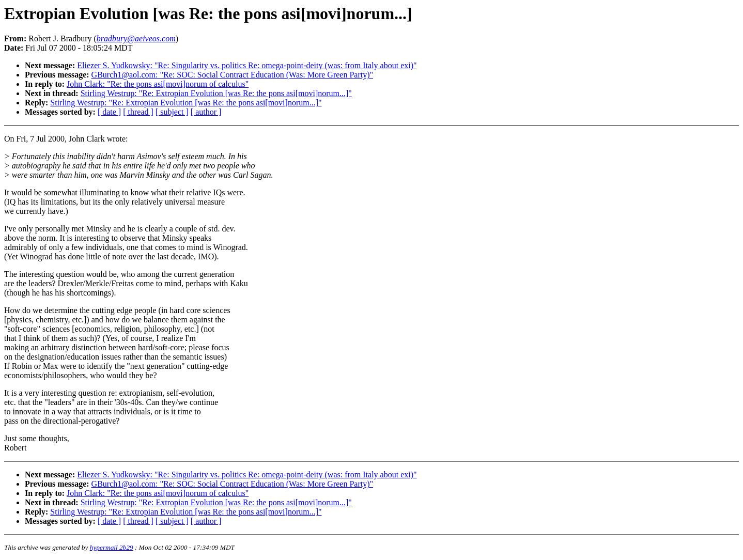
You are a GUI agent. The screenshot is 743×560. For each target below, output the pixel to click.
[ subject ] (172, 112)
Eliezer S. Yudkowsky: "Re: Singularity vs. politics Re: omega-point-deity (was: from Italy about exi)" (247, 65)
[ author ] (206, 112)
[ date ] (109, 112)
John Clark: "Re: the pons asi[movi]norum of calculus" (158, 84)
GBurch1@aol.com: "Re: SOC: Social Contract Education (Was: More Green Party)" (233, 75)
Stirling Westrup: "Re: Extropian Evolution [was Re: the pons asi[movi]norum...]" (216, 93)
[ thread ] (138, 112)
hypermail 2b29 (112, 547)
